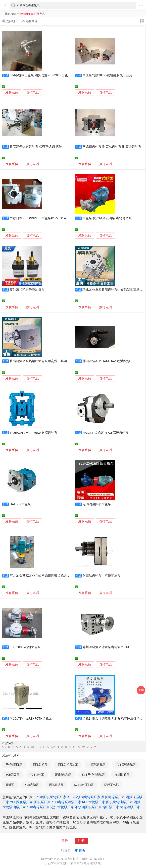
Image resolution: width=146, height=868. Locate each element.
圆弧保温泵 (56, 785)
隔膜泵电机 (111, 785)
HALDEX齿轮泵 (20, 504)
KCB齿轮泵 (32, 785)
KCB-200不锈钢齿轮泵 (25, 647)
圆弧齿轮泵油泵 (68, 765)
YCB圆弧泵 (12, 775)
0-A (4, 747)
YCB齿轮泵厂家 (38, 807)
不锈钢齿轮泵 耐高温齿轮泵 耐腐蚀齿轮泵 (112, 147)
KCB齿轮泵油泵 (84, 785)
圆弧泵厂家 (42, 802)
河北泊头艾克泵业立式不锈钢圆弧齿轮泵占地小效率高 (48, 576)
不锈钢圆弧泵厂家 (88, 807)
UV (78, 747)
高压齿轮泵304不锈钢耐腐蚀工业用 (107, 75)
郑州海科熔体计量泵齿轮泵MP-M (106, 647)
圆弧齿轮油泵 (63, 775)
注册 (81, 841)
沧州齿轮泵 (122, 775)
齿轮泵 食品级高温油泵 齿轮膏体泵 (107, 218)
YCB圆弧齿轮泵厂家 (52, 797)
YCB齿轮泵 (37, 775)
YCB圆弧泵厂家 (22, 802)
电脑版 (80, 851)
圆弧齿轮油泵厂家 (119, 802)
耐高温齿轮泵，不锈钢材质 (102, 576)
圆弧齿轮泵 (40, 765)
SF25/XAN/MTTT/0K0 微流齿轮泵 (34, 433)
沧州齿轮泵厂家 (62, 807)
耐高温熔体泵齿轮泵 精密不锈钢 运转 (36, 147)
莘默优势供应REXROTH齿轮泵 (31, 719)
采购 (141, 690)
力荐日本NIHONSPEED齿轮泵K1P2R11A (38, 218)
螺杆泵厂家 (111, 807)
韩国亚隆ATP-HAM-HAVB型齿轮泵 (106, 361)
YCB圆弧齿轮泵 (126, 765)
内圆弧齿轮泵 (97, 765)
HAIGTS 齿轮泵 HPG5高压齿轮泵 (105, 433)
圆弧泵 (10, 785)
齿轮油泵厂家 (130, 807)
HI (32, 747)
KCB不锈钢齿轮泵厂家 (84, 797)
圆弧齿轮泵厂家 (113, 797)
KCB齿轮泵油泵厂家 (66, 802)
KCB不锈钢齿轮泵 (93, 775)
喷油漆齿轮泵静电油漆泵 (27, 290)
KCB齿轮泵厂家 (94, 802)
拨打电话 (33, 93)
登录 (65, 841)
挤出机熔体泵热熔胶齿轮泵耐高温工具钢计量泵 (43, 361)
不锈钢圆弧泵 (14, 765)
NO (53, 747)
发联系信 (12, 93)
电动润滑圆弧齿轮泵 (97, 504)
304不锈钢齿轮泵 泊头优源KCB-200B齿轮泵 (40, 75)
